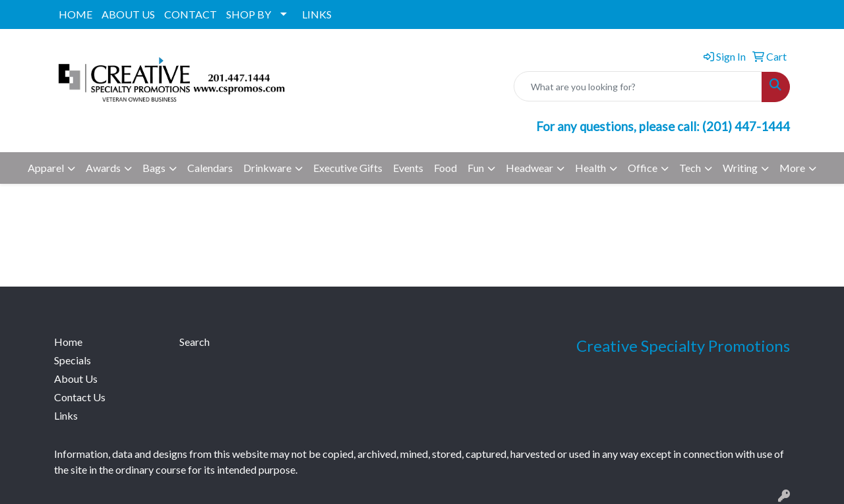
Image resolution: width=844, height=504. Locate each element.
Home (68, 342)
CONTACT (191, 14)
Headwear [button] (529, 168)
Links (66, 415)
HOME (75, 14)
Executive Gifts (348, 168)
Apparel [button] (46, 168)
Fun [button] (476, 168)
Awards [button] (103, 168)
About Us (76, 378)
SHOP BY (249, 14)
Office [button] (643, 168)
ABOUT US (128, 14)
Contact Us (80, 397)
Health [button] (590, 168)
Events (408, 168)
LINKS (317, 14)
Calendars (210, 168)
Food (445, 168)
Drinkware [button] (267, 168)
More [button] (792, 168)
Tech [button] (690, 168)
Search (195, 342)
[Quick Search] (638, 86)
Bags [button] (154, 168)
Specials (73, 360)
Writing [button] (740, 168)
